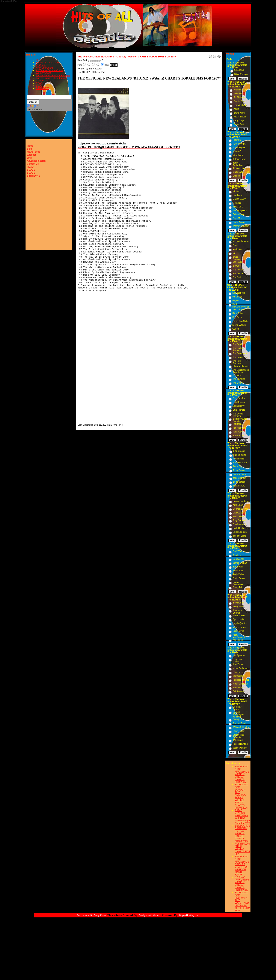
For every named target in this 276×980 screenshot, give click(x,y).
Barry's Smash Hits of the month (53, 75)
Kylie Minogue (239, 144)
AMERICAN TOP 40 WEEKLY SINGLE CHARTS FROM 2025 (241, 801)
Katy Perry (239, 94)
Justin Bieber (240, 117)
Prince (236, 245)
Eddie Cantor (239, 578)
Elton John (238, 313)
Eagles (236, 301)
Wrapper (32, 155)
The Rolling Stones (238, 349)
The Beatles (238, 344)
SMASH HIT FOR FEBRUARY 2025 (241, 896)
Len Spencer (239, 655)
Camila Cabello (241, 101)
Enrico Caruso (239, 688)
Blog (29, 149)
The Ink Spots (240, 536)
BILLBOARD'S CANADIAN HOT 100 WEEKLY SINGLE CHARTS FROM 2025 (242, 833)
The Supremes (240, 353)
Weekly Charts (44, 73)
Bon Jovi (237, 277)
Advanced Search (36, 161)
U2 (234, 253)
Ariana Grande (241, 90)
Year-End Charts (45, 68)
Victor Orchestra (240, 668)
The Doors (238, 383)
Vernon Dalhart (240, 563)
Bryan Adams (239, 222)
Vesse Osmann (240, 748)
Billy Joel (237, 266)
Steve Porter (239, 731)
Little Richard (239, 410)
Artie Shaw (238, 505)
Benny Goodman (241, 501)
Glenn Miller (239, 459)
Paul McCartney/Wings (241, 306)
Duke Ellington (240, 532)
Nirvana (236, 191)
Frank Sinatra (240, 455)
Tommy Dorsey (240, 474)
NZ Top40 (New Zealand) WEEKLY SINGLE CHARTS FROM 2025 (243, 884)
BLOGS (40, 86)
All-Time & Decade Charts (50, 70)
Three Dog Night (240, 321)
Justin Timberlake (238, 164)
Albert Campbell (240, 684)
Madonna (237, 249)
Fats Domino (239, 402)
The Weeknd (240, 105)
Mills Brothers (240, 478)
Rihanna (237, 140)
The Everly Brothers (238, 415)
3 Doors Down (239, 159)
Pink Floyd (238, 297)
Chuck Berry (239, 406)
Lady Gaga (239, 121)
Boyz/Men (237, 218)
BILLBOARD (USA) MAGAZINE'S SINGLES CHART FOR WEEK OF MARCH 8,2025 (242, 866)
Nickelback (238, 155)
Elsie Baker (238, 672)
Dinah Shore (239, 486)
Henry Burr (238, 607)
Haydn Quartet (240, 623)
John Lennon (239, 310)
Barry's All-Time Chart (47, 63)
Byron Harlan (239, 619)
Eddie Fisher (239, 436)
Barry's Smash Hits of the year (52, 78)
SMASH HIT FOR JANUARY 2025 (241, 788)
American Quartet (237, 612)
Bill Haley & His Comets (240, 420)
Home (39, 60)
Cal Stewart (238, 691)
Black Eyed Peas (241, 172)
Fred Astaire (239, 517)
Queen (236, 329)
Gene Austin (238, 559)
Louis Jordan (239, 482)
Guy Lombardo (240, 524)
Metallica (237, 203)
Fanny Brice (238, 587)
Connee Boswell (241, 509)
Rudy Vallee (238, 574)
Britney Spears (240, 211)
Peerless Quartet (241, 680)
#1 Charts (41, 65)
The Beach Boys (241, 357)
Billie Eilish (239, 70)
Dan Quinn (238, 720)
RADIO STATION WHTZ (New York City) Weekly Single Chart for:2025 (242, 817)
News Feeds (34, 152)
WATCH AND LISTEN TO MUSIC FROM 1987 (242, 907)
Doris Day (238, 466)
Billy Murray (238, 603)
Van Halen (238, 262)
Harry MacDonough (239, 636)
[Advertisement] (90, 358)
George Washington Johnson (238, 714)
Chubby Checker (241, 366)
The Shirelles (239, 379)
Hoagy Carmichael (238, 583)
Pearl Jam (238, 195)
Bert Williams (239, 676)
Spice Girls (238, 207)
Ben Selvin (238, 567)
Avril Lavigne (239, 148)
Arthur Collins (239, 616)
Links (30, 158)
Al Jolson (237, 555)
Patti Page (238, 432)
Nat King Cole (239, 428)
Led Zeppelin (239, 293)
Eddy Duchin (239, 528)
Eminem (237, 176)
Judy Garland (239, 520)
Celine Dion (238, 214)
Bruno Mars (239, 113)
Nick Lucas (238, 571)
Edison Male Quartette (239, 736)
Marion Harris (239, 627)
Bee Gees (237, 317)
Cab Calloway (240, 513)
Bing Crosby (239, 451)
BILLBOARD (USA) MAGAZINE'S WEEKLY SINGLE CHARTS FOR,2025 (242, 774)
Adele (236, 109)
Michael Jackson (241, 241)
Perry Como (239, 470)
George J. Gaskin (237, 708)
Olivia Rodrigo (241, 74)
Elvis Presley (239, 398)
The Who (237, 375)
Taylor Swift (239, 124)
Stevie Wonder (239, 325)
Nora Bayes (238, 631)
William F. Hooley (241, 727)
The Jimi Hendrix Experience (241, 371)
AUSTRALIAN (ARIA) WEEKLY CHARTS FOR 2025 (242, 849)
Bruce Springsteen (238, 258)
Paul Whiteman (240, 551)
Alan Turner (238, 664)
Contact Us (42, 81)
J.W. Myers (238, 740)
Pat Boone (238, 424)
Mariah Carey (239, 199)
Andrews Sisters (241, 463)
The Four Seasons (237, 362)
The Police (238, 270)
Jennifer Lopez (240, 168)
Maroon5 (237, 151)
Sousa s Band (239, 723)
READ (39, 83)
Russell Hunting (240, 744)
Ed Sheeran (239, 97)
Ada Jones (238, 640)
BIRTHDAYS (43, 88)
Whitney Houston (241, 226)
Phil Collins (238, 274)
